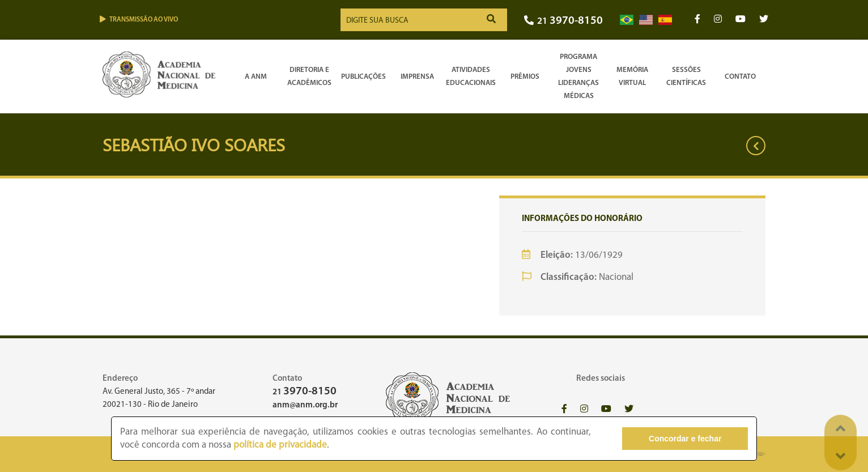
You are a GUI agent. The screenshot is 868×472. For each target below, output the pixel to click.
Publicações (363, 77)
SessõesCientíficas (686, 76)
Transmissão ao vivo (139, 20)
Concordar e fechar (685, 439)
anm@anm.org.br (305, 405)
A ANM (256, 77)
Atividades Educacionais (471, 76)
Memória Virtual (632, 76)
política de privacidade (280, 445)
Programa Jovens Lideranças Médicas (578, 76)
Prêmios (525, 77)
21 (563, 21)
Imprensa (417, 77)
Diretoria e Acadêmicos (309, 76)
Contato (740, 77)
